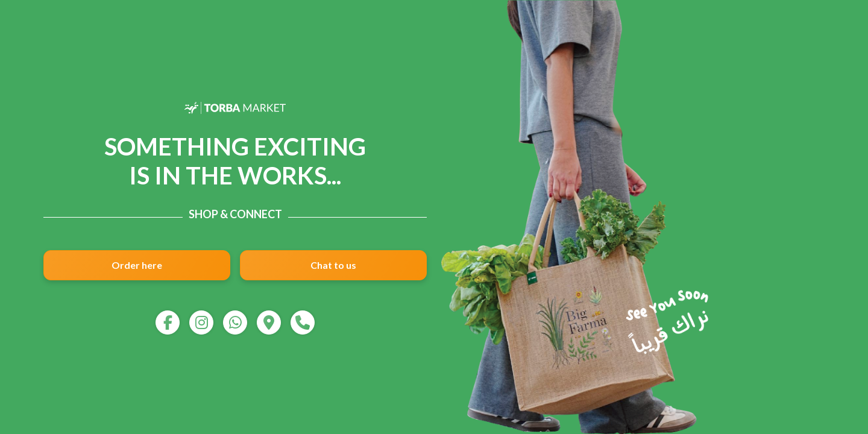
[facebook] (168, 322)
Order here (137, 265)
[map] (269, 322)
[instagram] (201, 322)
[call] (303, 322)
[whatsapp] (235, 322)
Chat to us (333, 265)
